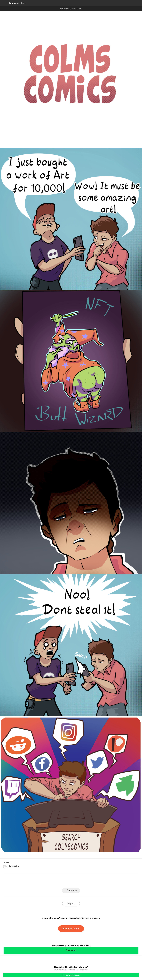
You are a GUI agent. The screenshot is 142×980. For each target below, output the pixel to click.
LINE (51, 881)
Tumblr (81, 881)
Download (71, 950)
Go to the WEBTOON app (71, 975)
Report (71, 903)
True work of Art (17, 3)
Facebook (61, 881)
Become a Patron (71, 929)
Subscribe (72, 890)
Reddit (91, 881)
